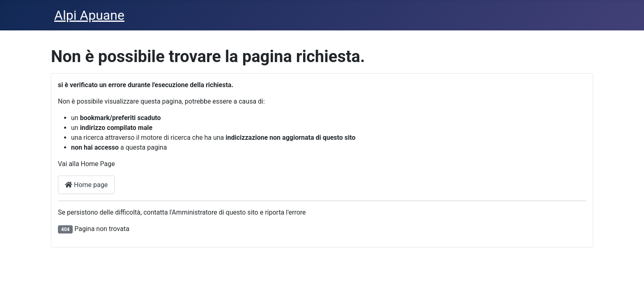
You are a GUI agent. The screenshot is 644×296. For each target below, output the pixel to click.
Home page (86, 185)
